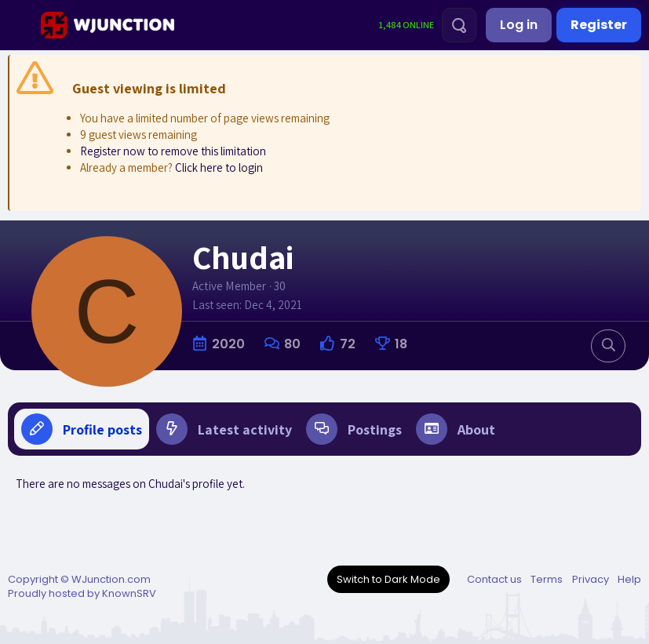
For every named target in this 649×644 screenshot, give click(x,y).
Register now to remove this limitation (173, 151)
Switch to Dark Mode (388, 579)
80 (292, 344)
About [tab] (456, 429)
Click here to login (219, 167)
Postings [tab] (354, 429)
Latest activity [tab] (224, 429)
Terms (547, 579)
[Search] (459, 25)
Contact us (494, 579)
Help (629, 579)
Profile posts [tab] (82, 429)
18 (401, 344)
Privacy (591, 579)
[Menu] (18, 25)
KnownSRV (129, 593)
